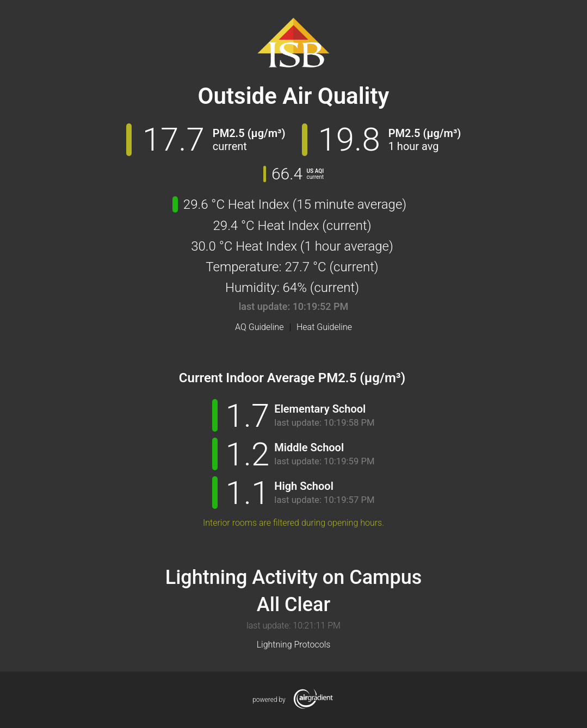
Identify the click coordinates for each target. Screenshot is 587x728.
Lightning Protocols (294, 645)
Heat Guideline (324, 327)
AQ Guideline (259, 327)
